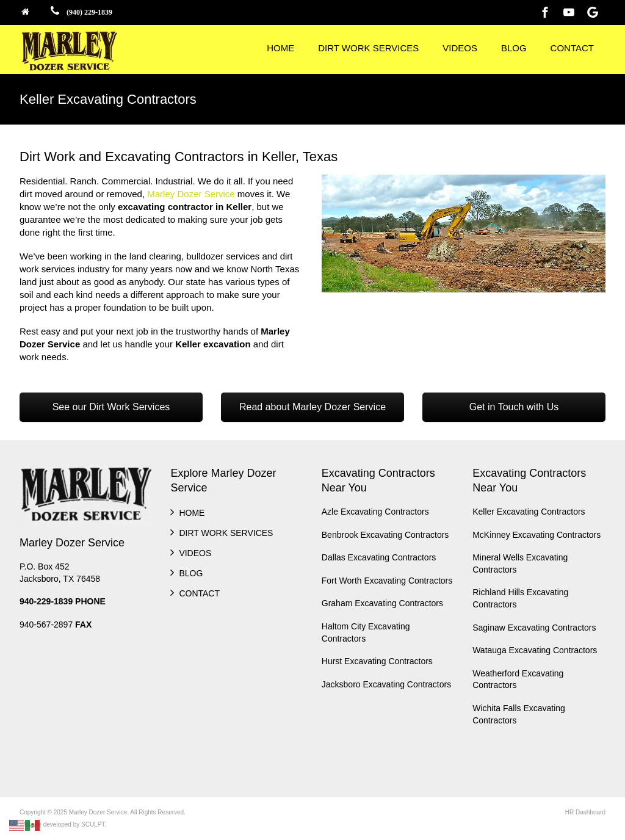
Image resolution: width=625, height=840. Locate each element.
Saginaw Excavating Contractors (534, 628)
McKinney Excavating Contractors (536, 535)
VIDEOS (460, 48)
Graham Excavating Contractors (382, 603)
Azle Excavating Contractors (375, 512)
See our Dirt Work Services (111, 407)
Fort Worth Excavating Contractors (387, 581)
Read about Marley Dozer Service (312, 407)
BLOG (514, 48)
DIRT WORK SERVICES (368, 48)
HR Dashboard (585, 812)
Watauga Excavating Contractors (535, 650)
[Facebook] (545, 12)
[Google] (593, 12)
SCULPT (93, 824)
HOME (280, 48)
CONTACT (572, 48)
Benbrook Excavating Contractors (385, 535)
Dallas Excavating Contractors (379, 557)
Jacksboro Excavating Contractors (386, 684)
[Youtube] (569, 12)
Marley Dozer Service (191, 194)
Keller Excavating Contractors (529, 512)
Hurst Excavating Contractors (377, 661)
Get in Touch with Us (514, 407)
